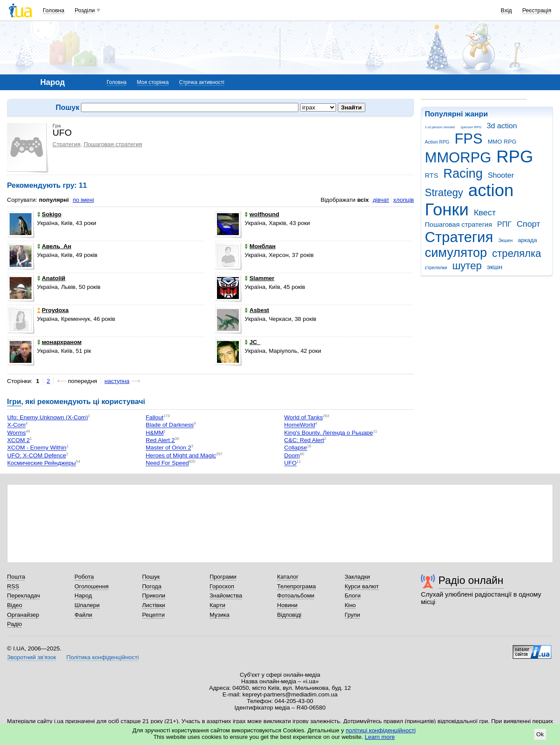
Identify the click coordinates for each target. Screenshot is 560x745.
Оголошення (91, 586)
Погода (152, 586)
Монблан (260, 246)
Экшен (506, 240)
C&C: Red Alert (304, 440)
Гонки (447, 209)
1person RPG (471, 127)
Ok (540, 734)
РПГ (504, 224)
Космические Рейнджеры (42, 463)
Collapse (296, 448)
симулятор (456, 253)
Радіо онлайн (471, 580)
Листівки (154, 605)
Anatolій (51, 278)
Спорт (528, 224)
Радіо (14, 624)
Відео (15, 605)
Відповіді (289, 615)
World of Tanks (304, 417)
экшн (495, 267)
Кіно (350, 605)
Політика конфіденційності (103, 657)
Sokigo (49, 214)
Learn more (380, 737)
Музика (219, 615)
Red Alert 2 (160, 440)
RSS (13, 586)
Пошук (151, 577)
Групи (352, 615)
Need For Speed (167, 463)
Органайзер (23, 615)
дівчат (381, 200)
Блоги (353, 596)
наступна (117, 381)
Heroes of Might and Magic (181, 455)
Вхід (507, 10)
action (491, 190)
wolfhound (262, 214)
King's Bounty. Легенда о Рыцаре (329, 433)
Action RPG (437, 142)
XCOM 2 (19, 440)
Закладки (357, 577)
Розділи (85, 10)
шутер (467, 266)
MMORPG (458, 157)
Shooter (501, 175)
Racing (463, 173)
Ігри (14, 402)
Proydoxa (53, 310)
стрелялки (436, 267)
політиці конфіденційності (381, 730)
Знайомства (226, 596)
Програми (223, 577)
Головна (54, 10)
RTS (432, 175)
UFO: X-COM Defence (37, 455)
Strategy (444, 193)
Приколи (154, 596)
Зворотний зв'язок (31, 657)
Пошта (16, 577)
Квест (485, 213)
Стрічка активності (201, 82)
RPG (515, 156)
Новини (287, 605)
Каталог (288, 577)
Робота (84, 577)
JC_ (252, 342)
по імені (83, 200)
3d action (502, 126)
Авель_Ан (54, 246)
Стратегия (459, 237)
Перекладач (23, 596)
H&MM (155, 433)
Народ (83, 596)
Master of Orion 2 (168, 448)
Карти (217, 605)
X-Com (17, 425)
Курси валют (362, 586)
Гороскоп (222, 586)
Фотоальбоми (296, 596)
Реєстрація (537, 10)
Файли (83, 615)
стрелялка (517, 253)
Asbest (257, 310)
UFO (290, 463)
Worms (17, 433)
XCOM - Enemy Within (37, 448)
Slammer (259, 278)
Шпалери (87, 605)
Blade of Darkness (170, 425)
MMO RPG (502, 142)
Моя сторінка (153, 82)
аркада (527, 240)
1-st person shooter (440, 127)
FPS (469, 139)
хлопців (404, 200)
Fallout (154, 417)
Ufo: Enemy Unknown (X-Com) (48, 417)
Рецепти (154, 615)
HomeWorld (300, 425)
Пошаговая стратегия (458, 224)
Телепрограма (296, 586)
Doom (292, 455)
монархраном (59, 342)
